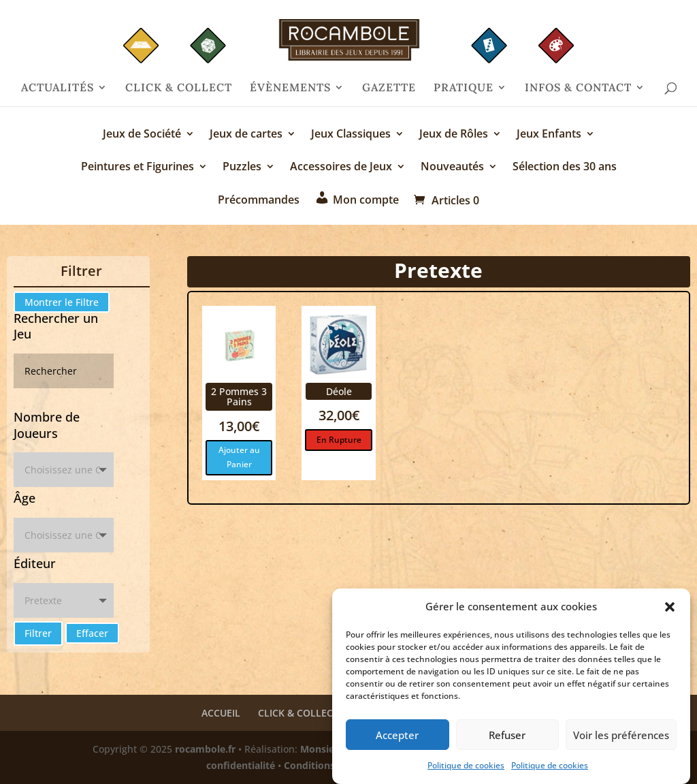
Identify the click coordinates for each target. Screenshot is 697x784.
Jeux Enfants (549, 135)
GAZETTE (389, 88)
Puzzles (242, 168)
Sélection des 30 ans (565, 168)
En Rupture (339, 440)
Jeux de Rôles (454, 135)
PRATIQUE (464, 88)
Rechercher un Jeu (56, 326)
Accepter (397, 738)
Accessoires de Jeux (341, 168)
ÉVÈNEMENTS (290, 88)
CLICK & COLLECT (179, 88)
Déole (339, 391)
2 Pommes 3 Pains (239, 396)
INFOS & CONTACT (578, 88)
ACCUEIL (221, 713)
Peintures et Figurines (137, 168)
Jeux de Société (142, 135)
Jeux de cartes (246, 135)
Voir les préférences (621, 738)
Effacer (92, 633)
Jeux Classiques (351, 135)
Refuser (507, 738)
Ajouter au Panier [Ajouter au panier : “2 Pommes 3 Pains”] (239, 457)
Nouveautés (452, 168)
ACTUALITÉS (58, 88)
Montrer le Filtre (62, 302)
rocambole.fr (205, 749)
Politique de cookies (466, 769)
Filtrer (38, 633)
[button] (670, 610)
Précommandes (259, 201)
